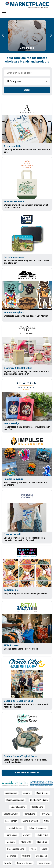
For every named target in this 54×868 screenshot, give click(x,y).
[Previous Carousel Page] (3, 35)
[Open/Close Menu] (4, 14)
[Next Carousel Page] (51, 35)
